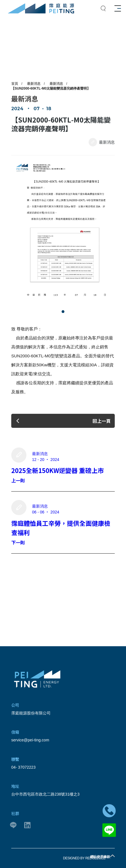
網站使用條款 (100, 857)
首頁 (15, 99)
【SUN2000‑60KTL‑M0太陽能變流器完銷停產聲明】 (51, 103)
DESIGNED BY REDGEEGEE (84, 858)
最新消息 (34, 99)
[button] (63, 312)
